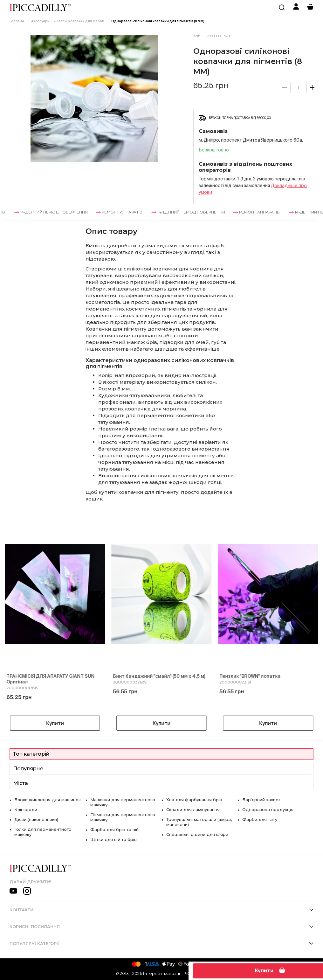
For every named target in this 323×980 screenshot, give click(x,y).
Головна (17, 21)
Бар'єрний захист (261, 800)
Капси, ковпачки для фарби (80, 21)
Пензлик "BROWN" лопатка (250, 676)
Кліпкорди (26, 809)
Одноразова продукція (268, 809)
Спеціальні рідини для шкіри (197, 834)
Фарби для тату (260, 819)
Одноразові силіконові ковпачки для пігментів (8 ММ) (158, 21)
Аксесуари (40, 21)
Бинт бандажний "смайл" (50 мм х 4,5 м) (159, 676)
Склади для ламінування (193, 809)
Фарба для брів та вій (114, 829)
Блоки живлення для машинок (48, 800)
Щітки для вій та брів (113, 839)
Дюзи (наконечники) (36, 819)
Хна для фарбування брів (194, 800)
